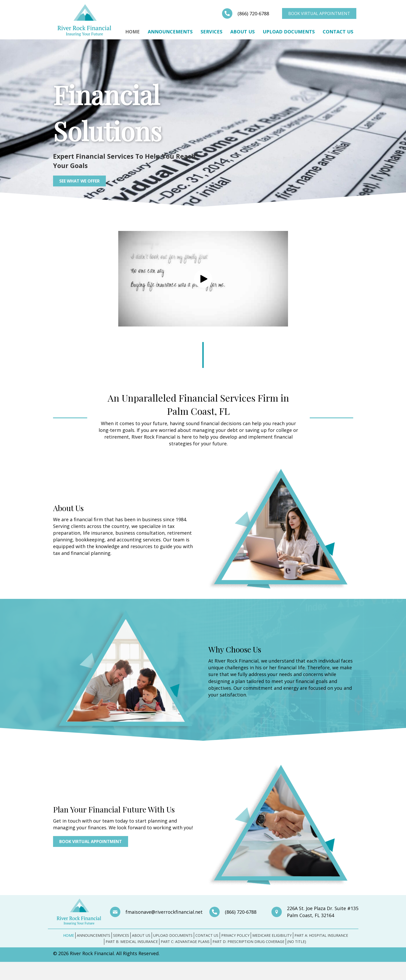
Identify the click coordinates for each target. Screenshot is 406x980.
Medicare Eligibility (272, 935)
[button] (203, 279)
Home (132, 32)
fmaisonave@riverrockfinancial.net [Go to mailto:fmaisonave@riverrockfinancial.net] (164, 912)
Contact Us (338, 32)
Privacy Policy (235, 935)
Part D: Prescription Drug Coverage (248, 942)
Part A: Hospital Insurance (321, 935)
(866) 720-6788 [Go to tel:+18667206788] (253, 13)
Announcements (170, 32)
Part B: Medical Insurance (132, 942)
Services (211, 32)
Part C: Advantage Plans (185, 942)
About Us (242, 32)
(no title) (297, 942)
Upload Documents (289, 32)
